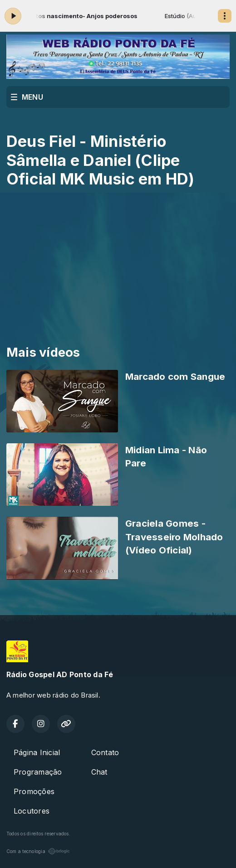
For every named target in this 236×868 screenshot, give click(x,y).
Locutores (32, 811)
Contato (105, 752)
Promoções (34, 791)
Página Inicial (37, 752)
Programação (38, 772)
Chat (99, 772)
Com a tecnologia (38, 851)
